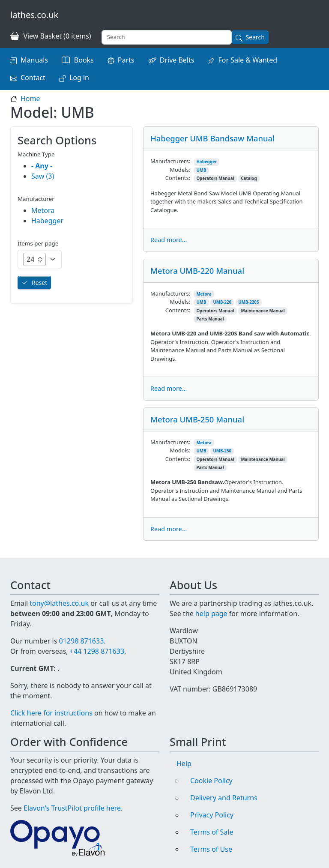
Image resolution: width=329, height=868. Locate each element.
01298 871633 (81, 641)
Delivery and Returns (224, 798)
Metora (204, 294)
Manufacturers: (170, 161)
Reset (39, 283)
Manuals (34, 60)
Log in (79, 78)
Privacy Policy (212, 815)
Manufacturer (36, 199)
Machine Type (36, 154)
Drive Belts (177, 60)
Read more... (169, 240)
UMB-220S (248, 302)
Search (255, 37)
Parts (126, 60)
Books (84, 60)
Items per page (38, 243)
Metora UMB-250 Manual (197, 419)
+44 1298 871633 (97, 651)
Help (184, 763)
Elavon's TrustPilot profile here (72, 808)
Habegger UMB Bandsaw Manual (212, 138)
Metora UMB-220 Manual (197, 271)
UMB (201, 170)
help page (211, 614)
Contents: (178, 178)
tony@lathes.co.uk (59, 603)
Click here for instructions (51, 713)
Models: (180, 170)
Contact (33, 78)
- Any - (42, 166)
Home (30, 99)
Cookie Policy (211, 781)
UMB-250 (222, 451)
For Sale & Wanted (248, 60)
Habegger (206, 162)
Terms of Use (211, 849)
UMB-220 (222, 302)
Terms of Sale (212, 832)
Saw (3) (43, 176)
